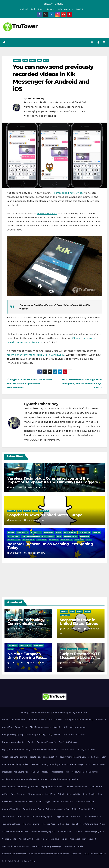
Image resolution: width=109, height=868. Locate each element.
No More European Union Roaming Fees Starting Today (50, 546)
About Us (32, 720)
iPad (33, 9)
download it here (47, 213)
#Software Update (75, 111)
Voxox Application (78, 839)
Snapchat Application (63, 802)
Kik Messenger (77, 764)
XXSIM (89, 540)
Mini (67, 772)
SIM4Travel (7, 802)
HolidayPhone (70, 532)
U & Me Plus (63, 824)
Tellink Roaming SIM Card (84, 809)
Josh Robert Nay (36, 98)
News (46, 60)
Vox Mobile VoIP (26, 839)
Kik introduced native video (68, 193)
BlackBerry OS (60, 727)
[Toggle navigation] (104, 43)
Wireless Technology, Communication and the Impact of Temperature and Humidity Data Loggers (53, 480)
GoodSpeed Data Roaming (15, 757)
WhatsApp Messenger (52, 846)
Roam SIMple (28, 540)
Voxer (64, 839)
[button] (92, 42)
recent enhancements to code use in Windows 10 (36, 355)
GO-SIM (59, 532)
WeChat (36, 846)
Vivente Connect (66, 831)
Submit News (29, 809)
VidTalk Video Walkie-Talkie (15, 831)
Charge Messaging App (13, 735)
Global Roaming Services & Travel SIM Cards (54, 749)
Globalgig (49, 532)
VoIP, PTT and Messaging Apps (90, 831)
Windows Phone (66, 9)
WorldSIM (79, 540)
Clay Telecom (23, 532)
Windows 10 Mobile (74, 846)
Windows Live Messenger (14, 854)
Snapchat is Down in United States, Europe (45, 515)
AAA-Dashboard (18, 720)
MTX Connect (14, 536)
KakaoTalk (35, 764)
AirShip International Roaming (79, 720)
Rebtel (61, 794)
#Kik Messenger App (70, 107)
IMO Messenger (98, 757)
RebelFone (85, 536)
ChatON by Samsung (36, 735)
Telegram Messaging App (58, 809)
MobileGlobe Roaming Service (64, 779)
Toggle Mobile (62, 816)
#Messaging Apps (34, 111)
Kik (39, 60)
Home (5, 720)
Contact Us (68, 735)
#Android (49, 102)
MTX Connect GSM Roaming (15, 787)
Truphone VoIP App (11, 824)
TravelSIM (54, 540)
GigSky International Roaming (16, 749)
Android (24, 9)
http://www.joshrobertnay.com (42, 440)
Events (31, 742)
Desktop (51, 9)
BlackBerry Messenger (40, 727)
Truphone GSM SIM (92, 816)
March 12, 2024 (19, 629)
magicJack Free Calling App (15, 772)
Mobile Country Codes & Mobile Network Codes (25, 779)
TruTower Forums (31, 824)
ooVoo (5, 794)
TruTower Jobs (48, 824)
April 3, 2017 (70, 663)
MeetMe (46, 772)
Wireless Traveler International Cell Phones (49, 854)
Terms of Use (23, 816)
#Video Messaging (46, 116)
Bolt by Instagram (78, 727)
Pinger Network (18, 794)
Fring (61, 742)
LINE (88, 764)
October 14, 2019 (72, 629)
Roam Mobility (14, 540)
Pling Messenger (35, 794)
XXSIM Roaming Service (95, 854)
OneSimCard (96, 787)
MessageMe (57, 772)
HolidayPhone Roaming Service (74, 757)
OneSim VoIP (81, 787)
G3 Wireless (36, 532)
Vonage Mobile (9, 839)
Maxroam (96, 532)
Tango (41, 809)
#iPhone (29, 107)
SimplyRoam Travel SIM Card (29, 802)
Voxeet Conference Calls (48, 839)
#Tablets (29, 116)
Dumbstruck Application (14, 742)
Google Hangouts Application (43, 757)
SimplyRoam (41, 540)
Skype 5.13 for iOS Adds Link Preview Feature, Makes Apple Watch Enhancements (30, 383)
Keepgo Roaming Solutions (55, 764)
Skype (48, 802)
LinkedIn (40, 435)
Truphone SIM (67, 540)
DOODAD (80, 735)
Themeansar (82, 712)
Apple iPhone (21, 727)
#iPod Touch (50, 107)
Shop (100, 794)
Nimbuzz (69, 787)
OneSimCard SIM (71, 536)
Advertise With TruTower (51, 720)
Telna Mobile (8, 816)
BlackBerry (81, 9)
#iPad (82, 102)
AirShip (11, 532)
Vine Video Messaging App (43, 831)
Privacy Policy (29, 861)
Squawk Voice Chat (11, 809)
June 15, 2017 (18, 663)
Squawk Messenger (85, 802)
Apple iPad (7, 727)
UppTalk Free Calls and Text (85, 824)
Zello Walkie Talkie (11, 861)
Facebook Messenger (47, 742)
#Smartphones (54, 111)
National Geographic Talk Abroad (47, 787)
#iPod (38, 107)
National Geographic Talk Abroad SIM (38, 536)
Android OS (101, 720)
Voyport (92, 839)
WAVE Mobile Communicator (16, 846)
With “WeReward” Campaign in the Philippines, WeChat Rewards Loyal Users (82, 383)
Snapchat (44, 511)
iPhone (41, 9)
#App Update (63, 102)
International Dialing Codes (15, 764)
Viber (103, 824)
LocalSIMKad (84, 532)
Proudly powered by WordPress (36, 712)
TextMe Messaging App (42, 816)
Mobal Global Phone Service (85, 772)
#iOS (75, 102)
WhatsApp (83, 649)
